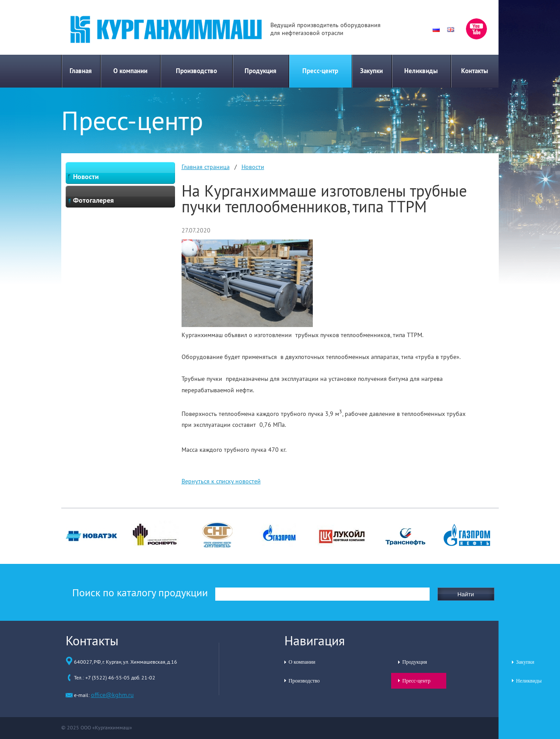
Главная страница (206, 167)
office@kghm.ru (112, 695)
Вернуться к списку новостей (221, 481)
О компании (130, 71)
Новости (253, 167)
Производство (196, 71)
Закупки (371, 71)
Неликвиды (421, 71)
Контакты (475, 71)
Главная (81, 71)
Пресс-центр (320, 71)
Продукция (261, 71)
